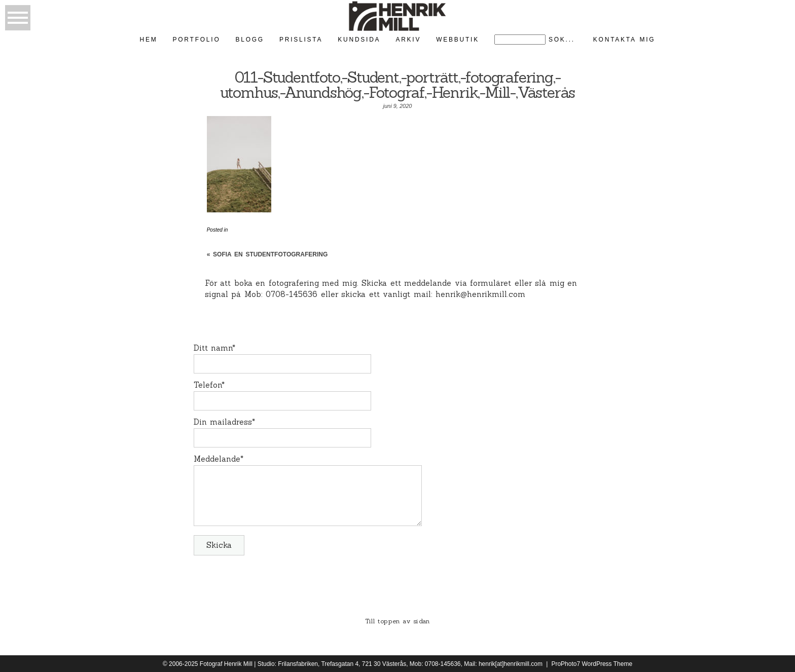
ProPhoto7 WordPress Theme (592, 664)
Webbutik (458, 40)
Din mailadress (223, 422)
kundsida (359, 40)
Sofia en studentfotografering (270, 254)
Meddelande (217, 459)
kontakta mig (624, 40)
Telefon (208, 385)
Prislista (301, 40)
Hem (149, 40)
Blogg (249, 40)
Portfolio (197, 40)
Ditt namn (213, 348)
